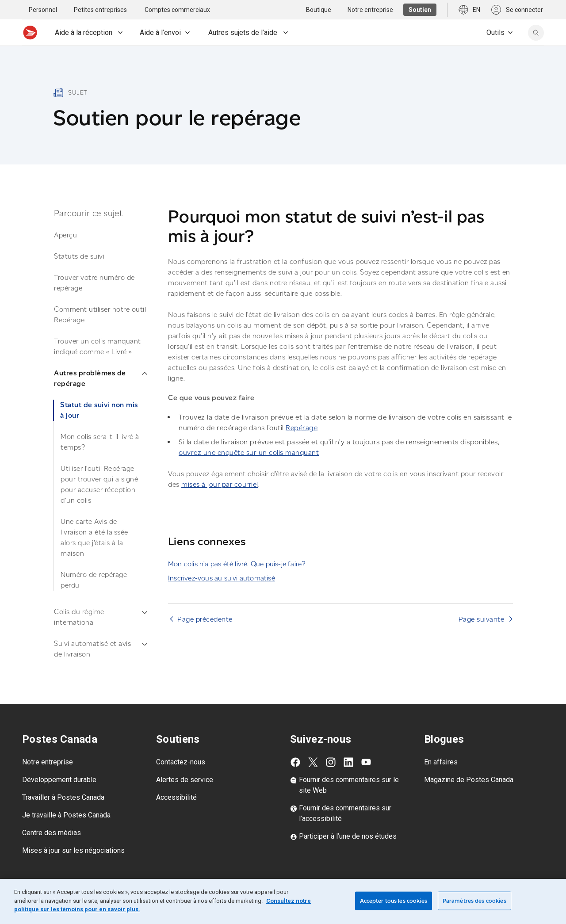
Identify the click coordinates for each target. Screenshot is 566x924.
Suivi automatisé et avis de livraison (101, 649)
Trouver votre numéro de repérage (94, 283)
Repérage (302, 428)
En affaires (441, 762)
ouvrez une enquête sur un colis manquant (249, 452)
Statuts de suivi (79, 256)
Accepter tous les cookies (394, 901)
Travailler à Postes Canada (63, 797)
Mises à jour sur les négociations (73, 850)
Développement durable (59, 780)
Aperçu (65, 235)
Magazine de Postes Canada (469, 780)
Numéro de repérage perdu (94, 580)
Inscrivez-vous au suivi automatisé (222, 578)
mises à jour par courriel (220, 484)
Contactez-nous (181, 762)
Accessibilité (176, 797)
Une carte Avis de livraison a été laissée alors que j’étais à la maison (94, 537)
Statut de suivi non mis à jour (99, 410)
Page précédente (205, 619)
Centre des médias (52, 833)
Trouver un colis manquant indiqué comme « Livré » (98, 346)
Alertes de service (185, 780)
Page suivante (482, 619)
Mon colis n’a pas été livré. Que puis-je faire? (237, 564)
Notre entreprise (48, 762)
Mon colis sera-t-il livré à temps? (100, 442)
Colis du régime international (101, 617)
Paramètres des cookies (474, 901)
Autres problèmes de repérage (101, 378)
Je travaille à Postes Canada (66, 815)
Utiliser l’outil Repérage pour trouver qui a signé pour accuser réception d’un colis (99, 484)
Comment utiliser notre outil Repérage (100, 315)
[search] (536, 33)
